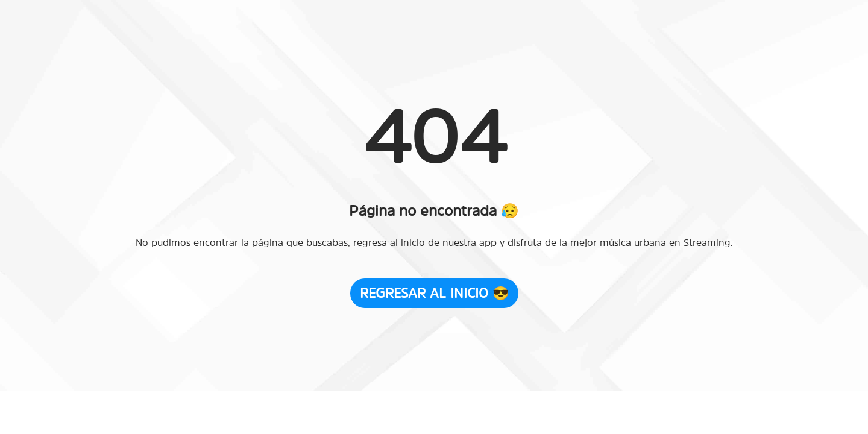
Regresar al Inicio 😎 (434, 293)
